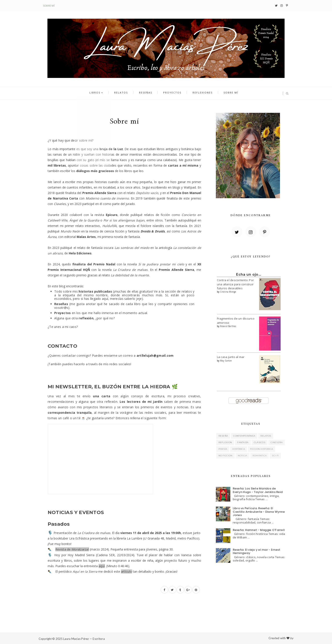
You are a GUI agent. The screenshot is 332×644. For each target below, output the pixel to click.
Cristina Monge (228, 292)
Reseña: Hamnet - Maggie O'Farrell (259, 530)
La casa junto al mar (231, 357)
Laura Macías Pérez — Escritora (84, 639)
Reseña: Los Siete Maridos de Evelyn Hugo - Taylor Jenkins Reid (258, 490)
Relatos (124, 93)
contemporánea (244, 436)
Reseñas (147, 93)
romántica (260, 456)
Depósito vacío (147, 193)
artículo (126, 571)
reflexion (225, 442)
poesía (223, 449)
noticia (243, 456)
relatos (266, 436)
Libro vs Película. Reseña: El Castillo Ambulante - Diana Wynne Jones (259, 512)
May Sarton (226, 361)
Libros (101, 93)
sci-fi (275, 456)
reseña (223, 436)
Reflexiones (199, 93)
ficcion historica (262, 449)
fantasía (243, 442)
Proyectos (171, 93)
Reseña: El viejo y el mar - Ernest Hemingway (257, 551)
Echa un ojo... (249, 274)
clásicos (260, 442)
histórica (239, 449)
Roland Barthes (228, 326)
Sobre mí (49, 6)
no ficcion (226, 456)
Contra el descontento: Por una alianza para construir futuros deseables (235, 284)
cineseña (277, 442)
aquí (102, 566)
